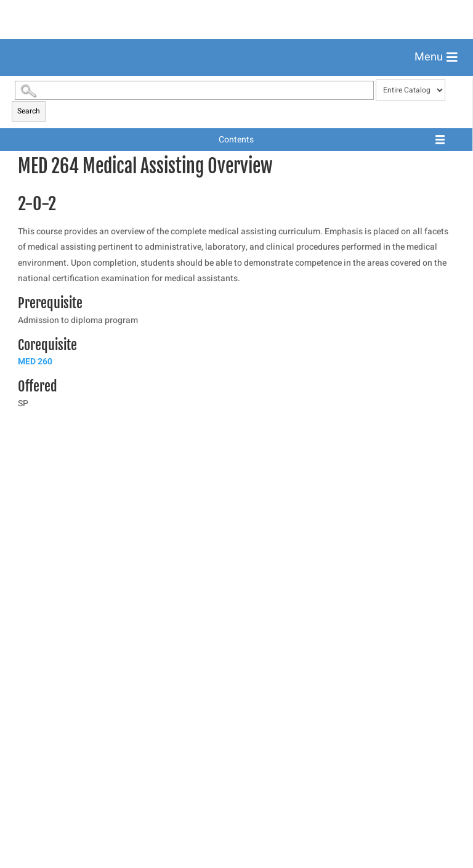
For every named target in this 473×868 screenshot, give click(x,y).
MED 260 (35, 709)
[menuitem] (236, 88)
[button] (436, 57)
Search (29, 458)
